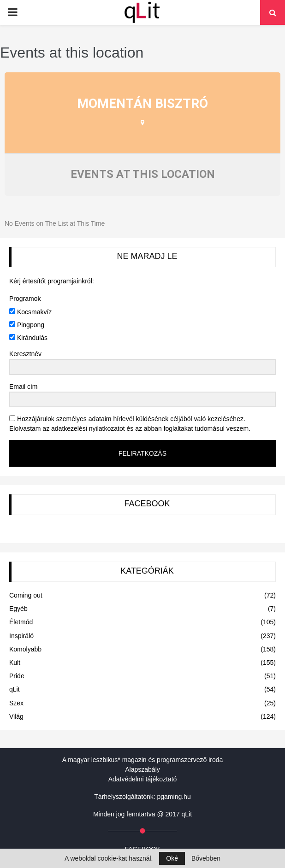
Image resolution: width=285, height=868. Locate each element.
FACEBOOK (147, 504)
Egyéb (18, 609)
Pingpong (27, 325)
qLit (15, 689)
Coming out (26, 595)
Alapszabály (142, 769)
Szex (16, 703)
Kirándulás (28, 338)
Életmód (21, 622)
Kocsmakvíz (30, 312)
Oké (172, 858)
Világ (16, 716)
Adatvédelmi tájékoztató (143, 779)
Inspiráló (21, 636)
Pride (17, 676)
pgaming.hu (174, 797)
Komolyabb (25, 649)
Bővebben (206, 858)
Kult (15, 663)
